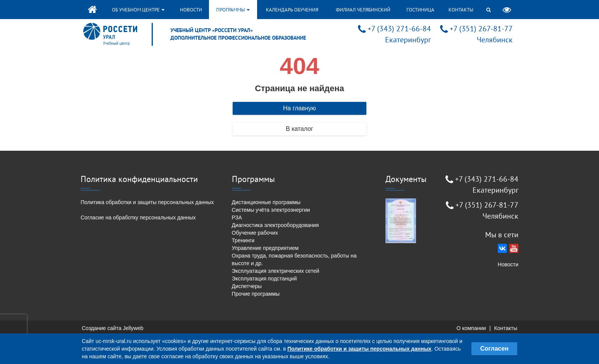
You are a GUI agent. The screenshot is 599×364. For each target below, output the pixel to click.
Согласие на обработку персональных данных (138, 217)
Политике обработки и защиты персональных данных (359, 349)
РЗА (237, 217)
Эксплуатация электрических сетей (276, 271)
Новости (191, 10)
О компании (471, 328)
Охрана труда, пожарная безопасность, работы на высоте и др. (294, 259)
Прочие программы (256, 294)
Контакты (461, 10)
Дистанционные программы (266, 202)
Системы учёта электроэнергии (271, 210)
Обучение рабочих (255, 233)
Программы (233, 10)
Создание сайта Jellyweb (113, 328)
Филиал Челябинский (363, 10)
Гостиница (420, 10)
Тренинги (243, 240)
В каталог (299, 129)
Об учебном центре (138, 10)
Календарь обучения (292, 10)
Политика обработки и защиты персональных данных (147, 202)
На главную (299, 108)
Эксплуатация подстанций (264, 279)
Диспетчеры (247, 286)
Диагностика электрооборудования (275, 225)
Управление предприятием (265, 248)
